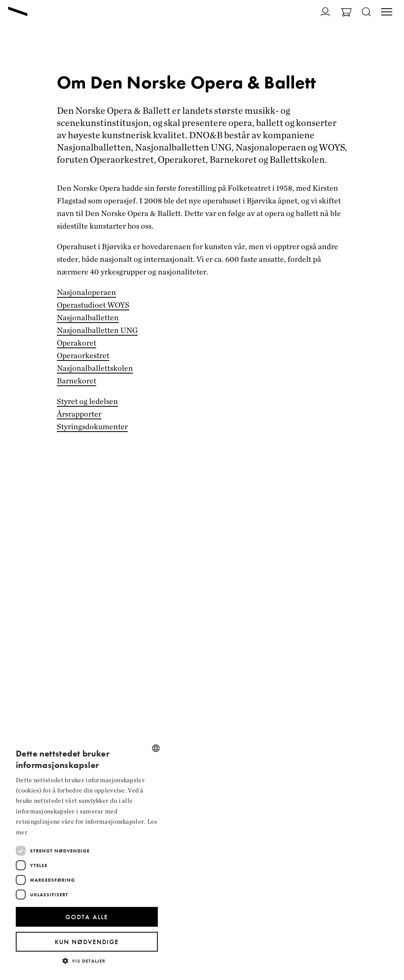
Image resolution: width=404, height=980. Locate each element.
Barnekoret (77, 381)
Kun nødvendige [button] (87, 942)
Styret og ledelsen (87, 401)
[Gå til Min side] (321, 12)
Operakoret (77, 343)
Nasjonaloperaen (86, 292)
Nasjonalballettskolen (95, 368)
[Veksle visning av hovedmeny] (387, 13)
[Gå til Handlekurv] (346, 13)
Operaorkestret (83, 355)
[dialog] (87, 855)
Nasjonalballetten (88, 317)
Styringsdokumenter (92, 426)
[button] (87, 960)
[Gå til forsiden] (18, 12)
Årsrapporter (79, 414)
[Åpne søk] (366, 12)
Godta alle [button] (87, 917)
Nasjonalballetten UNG (97, 330)
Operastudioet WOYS (93, 305)
